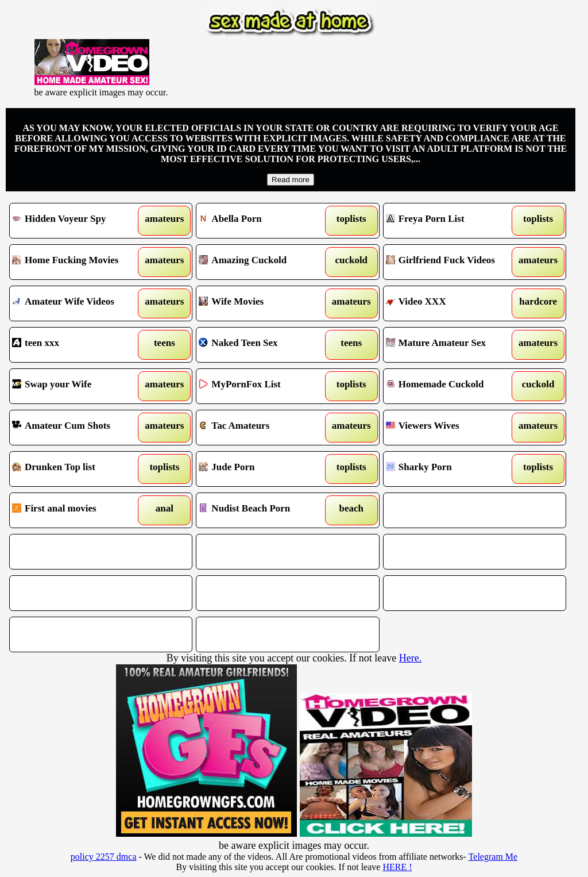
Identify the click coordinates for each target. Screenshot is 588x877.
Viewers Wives (451, 428)
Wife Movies (264, 303)
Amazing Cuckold (264, 262)
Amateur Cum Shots (78, 428)
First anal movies (78, 510)
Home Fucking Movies (78, 262)
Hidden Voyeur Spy (78, 221)
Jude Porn (264, 469)
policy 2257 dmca (104, 857)
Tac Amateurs (264, 428)
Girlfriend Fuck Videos (451, 262)
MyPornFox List (264, 386)
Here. (410, 658)
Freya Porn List (451, 221)
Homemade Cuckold (451, 386)
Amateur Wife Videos (78, 303)
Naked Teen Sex (264, 345)
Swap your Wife (78, 386)
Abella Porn (264, 221)
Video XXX (451, 303)
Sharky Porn (451, 469)
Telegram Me (493, 857)
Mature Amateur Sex (451, 345)
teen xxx (78, 345)
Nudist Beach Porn (264, 510)
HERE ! (397, 867)
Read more (291, 180)
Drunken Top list (78, 469)
